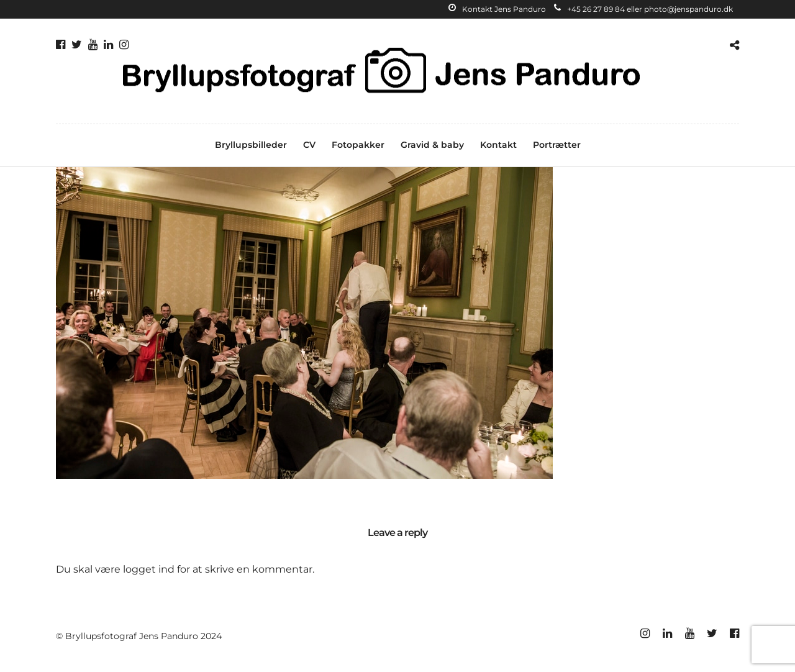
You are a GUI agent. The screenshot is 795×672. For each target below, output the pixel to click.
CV (309, 145)
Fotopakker (358, 145)
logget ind (149, 569)
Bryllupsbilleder (251, 145)
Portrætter (557, 145)
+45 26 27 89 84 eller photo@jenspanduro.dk (643, 9)
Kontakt (498, 145)
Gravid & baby (432, 145)
